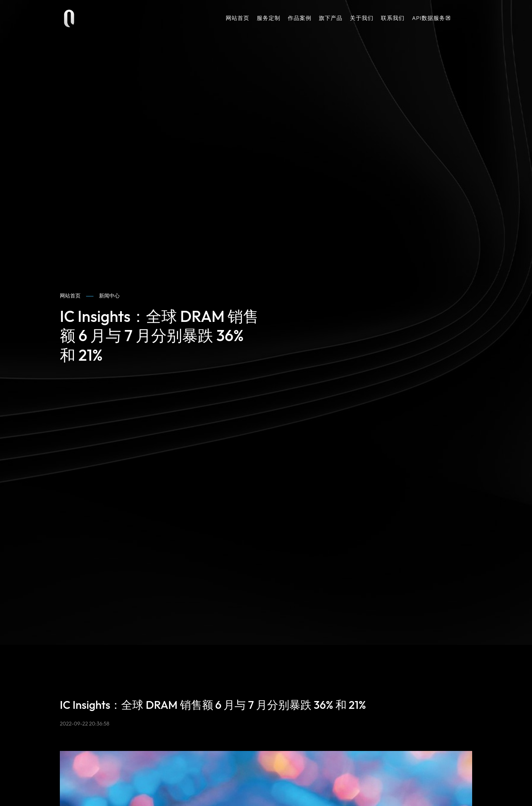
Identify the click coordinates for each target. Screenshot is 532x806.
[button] (463, 19)
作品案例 (300, 18)
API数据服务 (432, 18)
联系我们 (393, 18)
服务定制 (269, 18)
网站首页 (238, 18)
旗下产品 (331, 18)
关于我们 (362, 18)
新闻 (109, 296)
